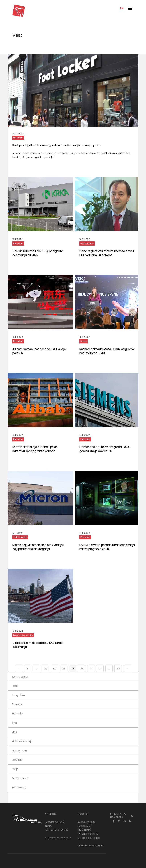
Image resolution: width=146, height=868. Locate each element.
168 (64, 669)
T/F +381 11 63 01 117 (88, 834)
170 (82, 669)
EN (122, 8)
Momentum (87, 243)
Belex (84, 341)
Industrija (17, 714)
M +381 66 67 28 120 (89, 838)
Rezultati (18, 138)
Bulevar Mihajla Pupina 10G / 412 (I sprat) (87, 826)
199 (118, 669)
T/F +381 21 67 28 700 (57, 830)
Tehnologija (20, 537)
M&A (15, 732)
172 (100, 669)
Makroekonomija (23, 635)
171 (91, 669)
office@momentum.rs (58, 838)
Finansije (17, 704)
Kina (14, 723)
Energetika (18, 695)
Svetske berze (20, 778)
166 (46, 669)
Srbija (15, 769)
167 (55, 669)
